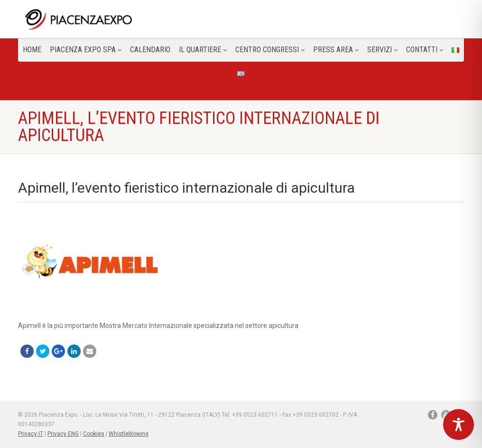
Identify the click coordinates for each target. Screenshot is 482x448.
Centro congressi (270, 50)
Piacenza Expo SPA (86, 50)
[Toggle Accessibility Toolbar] (459, 425)
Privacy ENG (63, 434)
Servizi (382, 50)
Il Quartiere (203, 50)
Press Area (336, 50)
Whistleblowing (129, 434)
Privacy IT (31, 434)
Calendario (150, 50)
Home (32, 50)
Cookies (94, 434)
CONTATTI (425, 50)
